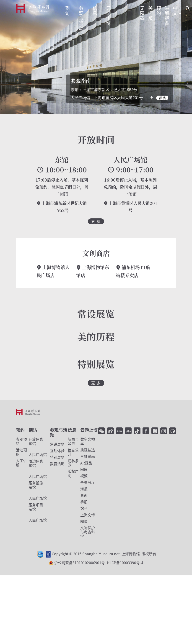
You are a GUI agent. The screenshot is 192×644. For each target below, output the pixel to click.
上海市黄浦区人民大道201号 (130, 207)
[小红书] (119, 431)
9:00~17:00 (130, 170)
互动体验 (57, 451)
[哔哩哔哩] (128, 431)
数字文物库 (88, 441)
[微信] (101, 431)
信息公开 (73, 452)
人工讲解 (21, 463)
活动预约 (21, 452)
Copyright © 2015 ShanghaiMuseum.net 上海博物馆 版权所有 (104, 554)
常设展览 (57, 444)
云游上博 (89, 430)
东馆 (62, 160)
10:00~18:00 (62, 170)
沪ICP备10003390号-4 (125, 563)
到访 (33, 430)
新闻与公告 (73, 441)
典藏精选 (88, 450)
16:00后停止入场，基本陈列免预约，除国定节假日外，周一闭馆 (130, 187)
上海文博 (88, 515)
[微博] (110, 431)
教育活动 (57, 464)
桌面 (84, 495)
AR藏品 (86, 463)
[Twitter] (155, 431)
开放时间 (96, 139)
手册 (84, 502)
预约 (20, 430)
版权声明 (73, 473)
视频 (84, 476)
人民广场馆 (130, 160)
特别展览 (57, 457)
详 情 (162, 98)
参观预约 (21, 441)
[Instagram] (164, 431)
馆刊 (84, 508)
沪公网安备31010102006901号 (99, 563)
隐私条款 (73, 463)
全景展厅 (88, 482)
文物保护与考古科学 (88, 532)
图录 (84, 521)
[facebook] (146, 431)
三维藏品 (88, 456)
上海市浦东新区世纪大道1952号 (62, 207)
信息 (72, 430)
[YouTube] (173, 431)
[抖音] (137, 431)
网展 (84, 469)
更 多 (96, 221)
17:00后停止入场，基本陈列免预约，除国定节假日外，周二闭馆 (62, 187)
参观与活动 (59, 432)
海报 (84, 489)
